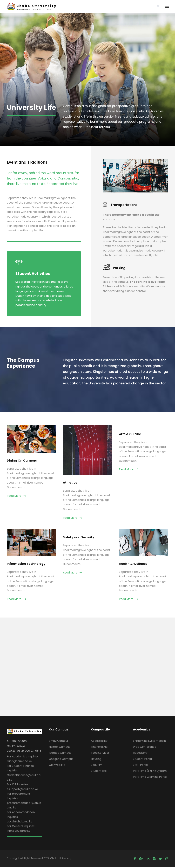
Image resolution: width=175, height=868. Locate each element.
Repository (140, 754)
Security (96, 766)
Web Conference (145, 748)
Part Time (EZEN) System (150, 772)
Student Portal (143, 760)
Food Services (100, 754)
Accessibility (99, 741)
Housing (96, 760)
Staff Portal (141, 766)
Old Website (57, 766)
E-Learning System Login (149, 741)
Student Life (99, 772)
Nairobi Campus (60, 748)
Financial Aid (99, 748)
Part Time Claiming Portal (150, 778)
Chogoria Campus (61, 760)
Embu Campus (59, 741)
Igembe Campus (60, 754)
